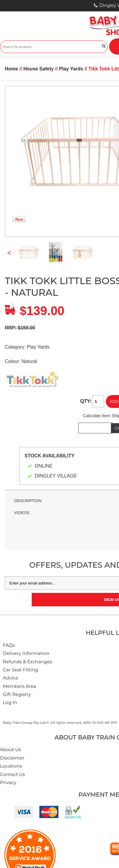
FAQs (9, 645)
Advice (11, 678)
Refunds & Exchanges (28, 662)
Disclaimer (12, 758)
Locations (11, 766)
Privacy (8, 782)
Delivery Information (26, 653)
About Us (11, 749)
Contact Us (12, 774)
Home (11, 69)
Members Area (20, 686)
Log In (10, 702)
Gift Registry (17, 694)
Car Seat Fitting (21, 670)
